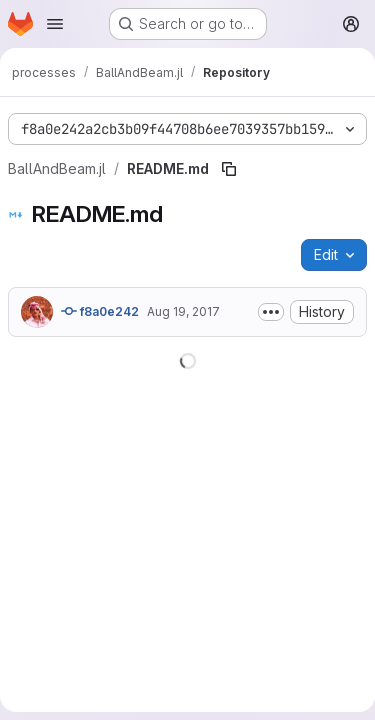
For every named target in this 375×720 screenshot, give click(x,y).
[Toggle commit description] (271, 312)
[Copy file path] (229, 169)
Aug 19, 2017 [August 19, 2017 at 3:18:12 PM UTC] (183, 311)
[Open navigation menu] (55, 24)
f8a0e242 (100, 311)
